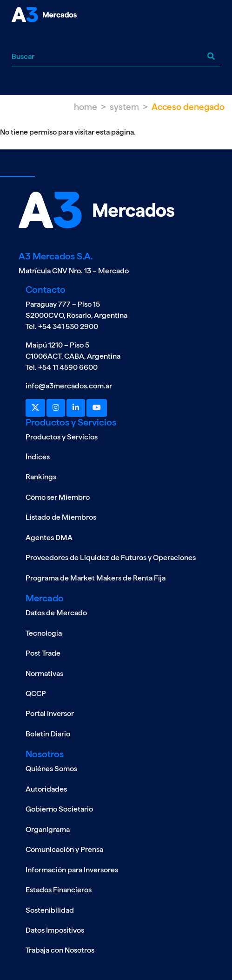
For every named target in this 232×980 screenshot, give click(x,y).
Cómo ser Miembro (58, 497)
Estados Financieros (59, 890)
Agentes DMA (49, 538)
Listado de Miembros (61, 517)
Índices (38, 457)
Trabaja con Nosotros (60, 950)
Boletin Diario (48, 734)
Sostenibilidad (50, 910)
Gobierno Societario (59, 809)
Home (86, 107)
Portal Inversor (50, 713)
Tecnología (44, 633)
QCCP (36, 693)
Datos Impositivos (55, 930)
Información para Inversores (72, 870)
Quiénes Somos (51, 769)
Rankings (41, 477)
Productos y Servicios (62, 437)
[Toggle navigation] (19, 39)
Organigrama (48, 829)
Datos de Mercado (56, 613)
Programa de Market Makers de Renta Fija (96, 578)
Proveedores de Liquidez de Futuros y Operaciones (111, 558)
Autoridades (46, 789)
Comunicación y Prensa (64, 849)
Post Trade (43, 653)
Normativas (44, 674)
